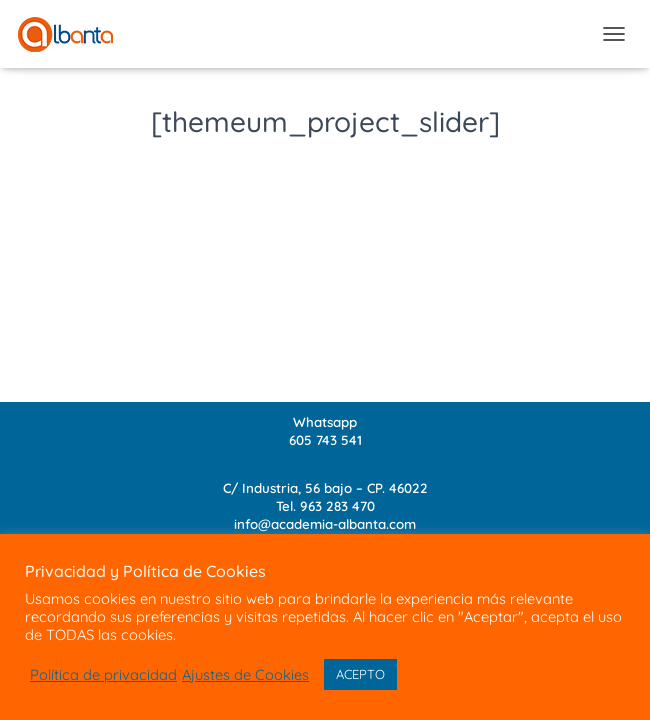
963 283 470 (337, 506)
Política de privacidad (103, 675)
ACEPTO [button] (360, 674)
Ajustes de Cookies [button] (245, 675)
